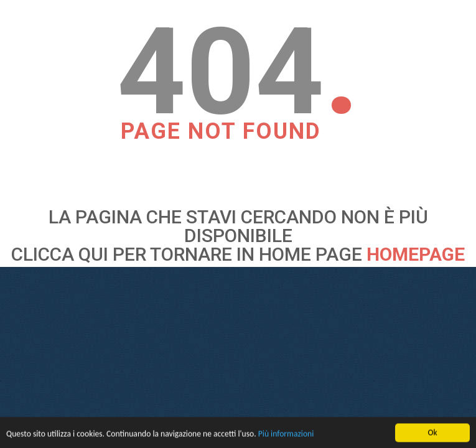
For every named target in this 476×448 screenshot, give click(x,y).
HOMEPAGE (416, 254)
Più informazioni (286, 435)
